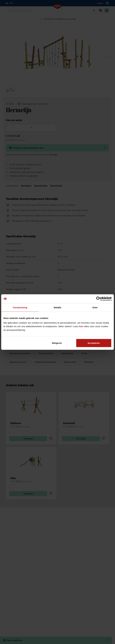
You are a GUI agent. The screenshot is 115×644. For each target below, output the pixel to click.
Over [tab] (95, 307)
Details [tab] (57, 307)
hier (81, 326)
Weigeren (57, 343)
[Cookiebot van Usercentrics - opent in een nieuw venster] (98, 299)
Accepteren (94, 343)
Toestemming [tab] (20, 307)
